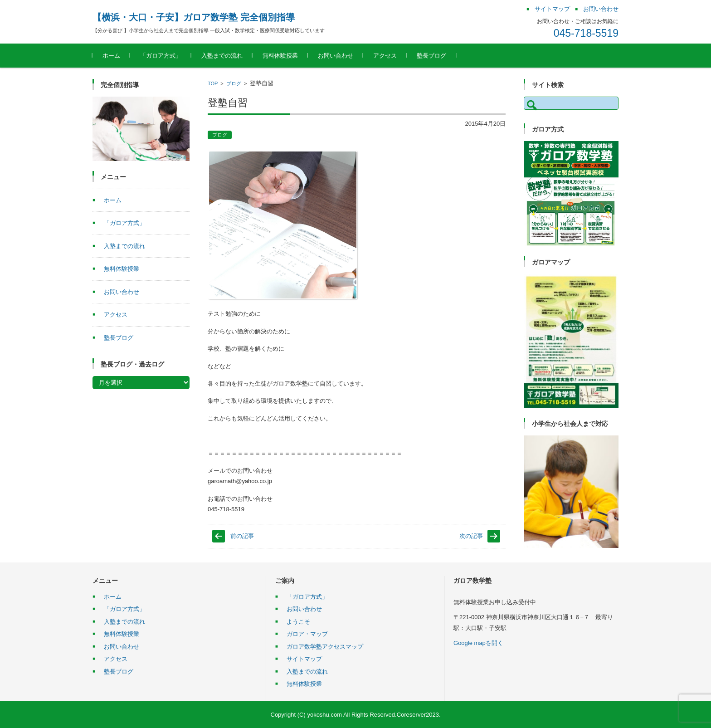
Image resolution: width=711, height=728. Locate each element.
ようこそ (298, 622)
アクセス (385, 56)
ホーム (111, 56)
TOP (213, 83)
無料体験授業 (280, 56)
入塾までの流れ (222, 56)
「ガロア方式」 (161, 56)
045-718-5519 (586, 33)
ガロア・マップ (307, 634)
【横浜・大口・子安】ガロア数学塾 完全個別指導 (194, 17)
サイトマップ (304, 659)
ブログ (234, 83)
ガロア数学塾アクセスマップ (325, 647)
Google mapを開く (478, 643)
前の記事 (242, 536)
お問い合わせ (336, 56)
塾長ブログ (431, 56)
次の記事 (471, 536)
